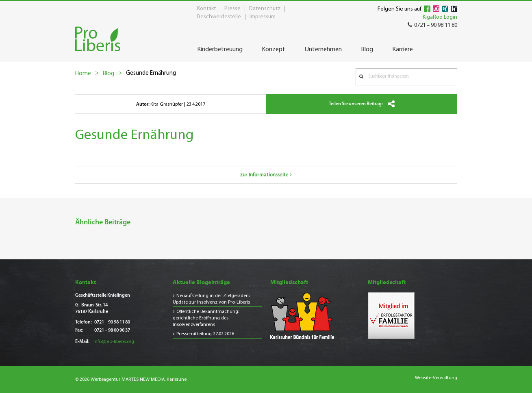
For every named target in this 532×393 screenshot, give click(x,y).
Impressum (263, 17)
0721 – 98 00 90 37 (112, 330)
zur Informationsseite (266, 175)
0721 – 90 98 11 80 (432, 25)
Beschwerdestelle (219, 17)
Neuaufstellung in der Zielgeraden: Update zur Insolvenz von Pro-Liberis (211, 299)
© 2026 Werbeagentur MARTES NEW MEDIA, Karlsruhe (131, 380)
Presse (232, 9)
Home (83, 74)
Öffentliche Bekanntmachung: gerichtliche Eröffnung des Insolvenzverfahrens (206, 318)
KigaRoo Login (440, 17)
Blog (109, 74)
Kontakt (206, 9)
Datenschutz (265, 9)
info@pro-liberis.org (114, 342)
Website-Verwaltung (436, 378)
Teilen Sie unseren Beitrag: (362, 104)
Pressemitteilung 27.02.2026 (205, 334)
